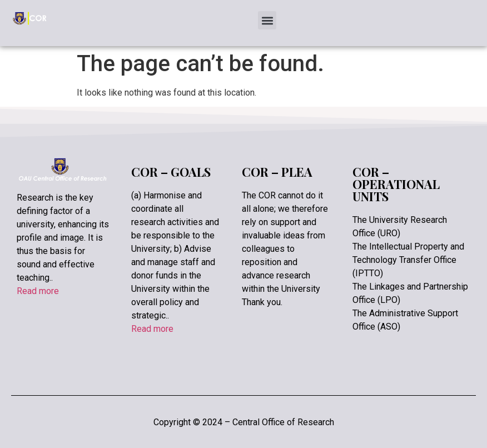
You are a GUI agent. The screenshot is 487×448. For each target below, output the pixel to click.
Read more (38, 291)
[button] (267, 20)
